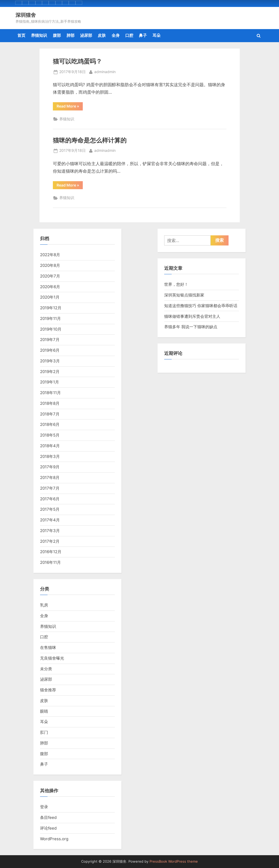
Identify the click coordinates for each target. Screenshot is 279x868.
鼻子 (143, 35)
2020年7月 (50, 276)
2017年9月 (50, 467)
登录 (44, 807)
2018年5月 (50, 435)
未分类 (46, 669)
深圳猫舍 (26, 15)
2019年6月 (50, 350)
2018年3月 (50, 456)
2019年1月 (50, 382)
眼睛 (44, 711)
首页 (21, 35)
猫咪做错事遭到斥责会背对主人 (192, 316)
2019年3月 (50, 361)
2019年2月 (50, 372)
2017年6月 (50, 499)
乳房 (44, 605)
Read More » (70, 107)
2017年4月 (50, 520)
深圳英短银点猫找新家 (184, 295)
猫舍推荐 (48, 690)
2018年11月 (50, 393)
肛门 (44, 732)
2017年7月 (50, 488)
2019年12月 (51, 308)
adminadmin (105, 71)
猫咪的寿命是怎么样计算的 (90, 140)
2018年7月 (50, 414)
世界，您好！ (176, 284)
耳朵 (156, 35)
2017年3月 (50, 531)
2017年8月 (50, 477)
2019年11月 (50, 318)
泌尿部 (86, 35)
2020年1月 (50, 297)
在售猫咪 (48, 647)
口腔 (129, 35)
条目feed (48, 817)
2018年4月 (50, 446)
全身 (116, 35)
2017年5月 (50, 509)
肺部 (70, 35)
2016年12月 (51, 552)
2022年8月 (50, 255)
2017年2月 (50, 541)
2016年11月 (50, 562)
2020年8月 (50, 265)
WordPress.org (54, 839)
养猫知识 (39, 35)
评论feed (48, 828)
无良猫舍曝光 (52, 658)
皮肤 (102, 35)
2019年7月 (50, 340)
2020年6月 (50, 287)
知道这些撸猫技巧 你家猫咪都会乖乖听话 (201, 306)
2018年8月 (50, 403)
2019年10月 (51, 329)
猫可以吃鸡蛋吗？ (77, 61)
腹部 (57, 35)
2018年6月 (50, 424)
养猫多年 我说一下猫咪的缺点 (191, 327)
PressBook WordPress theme (174, 861)
